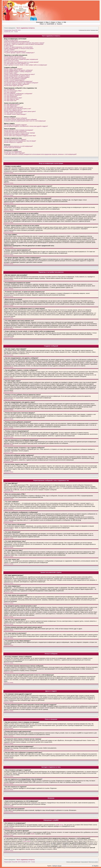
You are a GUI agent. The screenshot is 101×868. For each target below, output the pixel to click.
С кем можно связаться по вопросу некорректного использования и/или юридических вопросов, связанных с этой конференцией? (40, 154)
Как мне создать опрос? (11, 73)
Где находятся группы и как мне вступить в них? (17, 109)
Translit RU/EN (50, 24)
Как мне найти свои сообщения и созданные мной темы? (20, 136)
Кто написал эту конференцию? (13, 152)
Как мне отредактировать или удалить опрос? (17, 76)
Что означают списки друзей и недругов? (15, 125)
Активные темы (94, 30)
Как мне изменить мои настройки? (14, 57)
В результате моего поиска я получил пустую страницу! (19, 133)
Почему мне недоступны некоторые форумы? (17, 77)
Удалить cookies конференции (73, 862)
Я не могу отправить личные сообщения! (15, 118)
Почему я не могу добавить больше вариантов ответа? (19, 74)
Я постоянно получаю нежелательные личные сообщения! (20, 120)
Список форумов (10, 28)
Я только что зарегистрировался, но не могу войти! (18, 47)
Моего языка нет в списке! (11, 61)
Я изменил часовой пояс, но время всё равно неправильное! (21, 59)
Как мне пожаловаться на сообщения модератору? (18, 81)
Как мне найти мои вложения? (13, 148)
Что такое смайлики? (10, 92)
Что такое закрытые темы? (12, 99)
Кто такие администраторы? (12, 105)
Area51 (32, 834)
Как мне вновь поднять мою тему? (14, 86)
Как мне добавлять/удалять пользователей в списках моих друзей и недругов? (26, 126)
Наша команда (85, 862)
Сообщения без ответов (84, 30)
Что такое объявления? (11, 96)
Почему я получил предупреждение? (14, 80)
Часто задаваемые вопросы (26, 28)
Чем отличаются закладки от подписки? (15, 140)
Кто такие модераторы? (11, 106)
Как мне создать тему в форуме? (13, 69)
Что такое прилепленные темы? (13, 98)
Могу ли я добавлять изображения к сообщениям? (18, 94)
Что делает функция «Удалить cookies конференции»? (19, 53)
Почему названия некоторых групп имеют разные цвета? (20, 111)
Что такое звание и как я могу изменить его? (16, 64)
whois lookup (27, 841)
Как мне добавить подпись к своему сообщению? (18, 72)
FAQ (65, 22)
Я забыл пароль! (9, 46)
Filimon (42, 24)
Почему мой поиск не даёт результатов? (15, 132)
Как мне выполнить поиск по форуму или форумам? (19, 130)
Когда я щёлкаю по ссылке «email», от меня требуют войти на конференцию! (26, 65)
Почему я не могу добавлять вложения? (15, 79)
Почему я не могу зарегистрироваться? (15, 51)
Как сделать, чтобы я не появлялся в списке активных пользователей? (24, 44)
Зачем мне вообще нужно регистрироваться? (17, 42)
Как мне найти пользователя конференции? (16, 134)
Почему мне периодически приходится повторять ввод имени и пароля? (24, 43)
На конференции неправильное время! (15, 58)
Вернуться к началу (9, 172)
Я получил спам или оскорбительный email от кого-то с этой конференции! (25, 121)
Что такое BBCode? (10, 89)
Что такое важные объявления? (13, 95)
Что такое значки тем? (10, 101)
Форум (53, 22)
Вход (47, 22)
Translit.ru (59, 24)
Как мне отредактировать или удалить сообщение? (18, 70)
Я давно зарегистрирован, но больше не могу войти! (19, 49)
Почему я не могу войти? (11, 40)
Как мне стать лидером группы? (13, 110)
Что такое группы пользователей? (14, 107)
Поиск (59, 22)
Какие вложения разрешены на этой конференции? (18, 146)
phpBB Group (59, 825)
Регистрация (40, 22)
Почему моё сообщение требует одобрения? (17, 84)
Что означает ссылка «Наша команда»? (15, 114)
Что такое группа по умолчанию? (13, 113)
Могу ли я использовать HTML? (13, 91)
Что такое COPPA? (9, 50)
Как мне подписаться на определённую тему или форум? (20, 141)
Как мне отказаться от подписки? (13, 142)
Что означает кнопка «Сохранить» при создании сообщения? (21, 83)
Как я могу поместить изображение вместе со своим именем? (21, 62)
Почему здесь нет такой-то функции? (14, 153)
